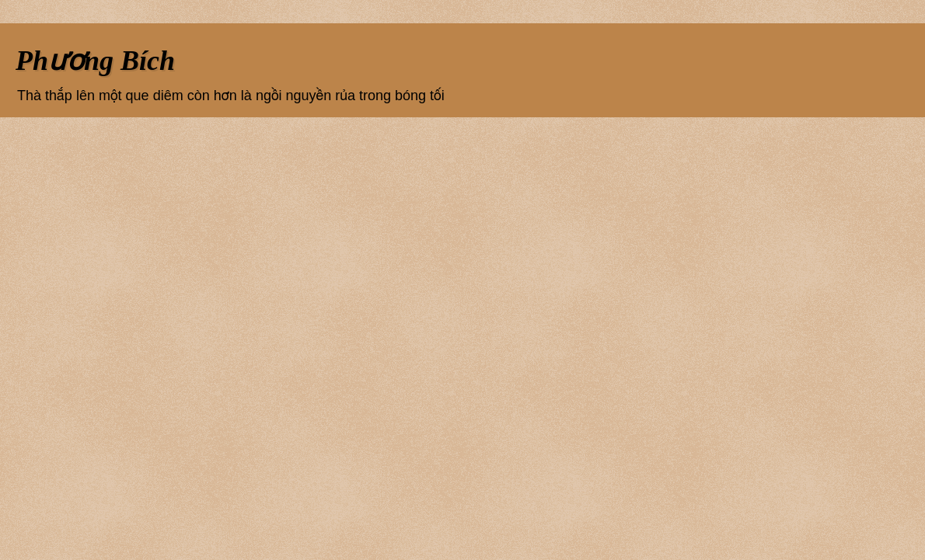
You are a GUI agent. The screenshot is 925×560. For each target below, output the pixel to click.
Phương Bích (95, 61)
